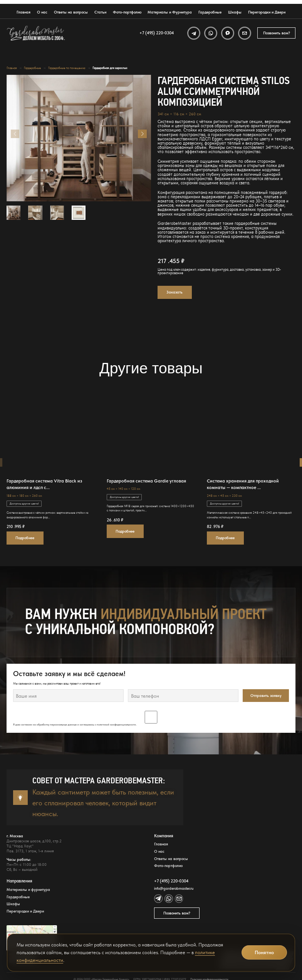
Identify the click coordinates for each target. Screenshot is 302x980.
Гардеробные (210, 12)
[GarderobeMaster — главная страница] (36, 33)
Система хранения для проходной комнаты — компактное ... (243, 484)
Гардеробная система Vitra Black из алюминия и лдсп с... (44, 484)
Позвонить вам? (277, 33)
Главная (23, 12)
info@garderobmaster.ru (174, 889)
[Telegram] (194, 33)
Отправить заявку (266, 696)
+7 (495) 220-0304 (157, 33)
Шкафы (235, 12)
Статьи (100, 12)
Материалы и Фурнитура (170, 12)
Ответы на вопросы (71, 12)
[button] (142, 134)
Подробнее (25, 538)
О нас (42, 12)
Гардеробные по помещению (67, 68)
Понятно (264, 952)
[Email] (245, 33)
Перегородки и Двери (267, 12)
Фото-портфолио (127, 12)
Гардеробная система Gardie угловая (146, 481)
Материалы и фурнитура (28, 890)
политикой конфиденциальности (116, 725)
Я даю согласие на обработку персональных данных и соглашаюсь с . (151, 719)
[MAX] (228, 33)
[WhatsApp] (211, 33)
